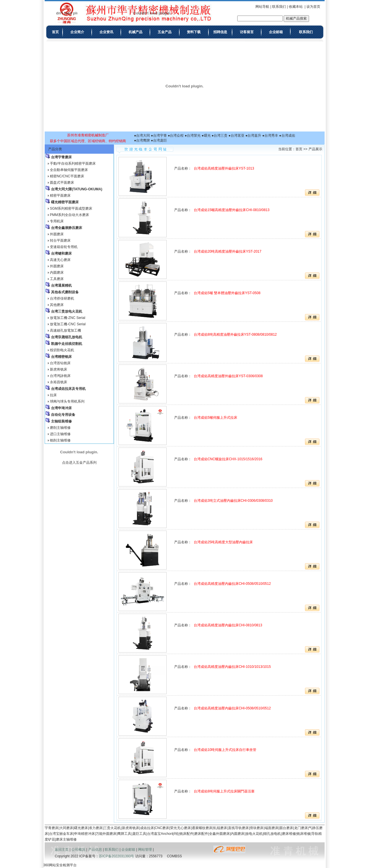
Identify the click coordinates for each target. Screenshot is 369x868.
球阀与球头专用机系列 (67, 401)
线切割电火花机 (62, 350)
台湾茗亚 (238, 136)
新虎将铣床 (59, 369)
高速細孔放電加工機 (65, 330)
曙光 (207, 136)
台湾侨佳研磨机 (62, 298)
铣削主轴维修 (60, 440)
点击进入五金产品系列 (79, 463)
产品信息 (95, 850)
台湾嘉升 (254, 136)
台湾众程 (177, 136)
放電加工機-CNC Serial (68, 324)
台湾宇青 (160, 136)
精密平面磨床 (60, 196)
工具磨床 (57, 279)
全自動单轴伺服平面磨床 (69, 170)
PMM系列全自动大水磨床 (69, 215)
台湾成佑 (288, 136)
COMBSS (174, 856)
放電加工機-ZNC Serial (68, 318)
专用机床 (57, 221)
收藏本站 (296, 7)
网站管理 (145, 850)
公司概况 (78, 850)
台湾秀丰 (271, 136)
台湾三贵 (221, 136)
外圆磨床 (57, 234)
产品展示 (315, 149)
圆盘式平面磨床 (62, 183)
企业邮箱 (128, 850)
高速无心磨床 (60, 260)
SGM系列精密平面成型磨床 (71, 208)
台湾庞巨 (160, 140)
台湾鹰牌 (143, 140)
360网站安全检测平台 (60, 865)
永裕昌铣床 (59, 382)
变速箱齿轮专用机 (64, 247)
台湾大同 (143, 136)
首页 (299, 149)
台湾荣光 (194, 136)
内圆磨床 (57, 273)
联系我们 (279, 7)
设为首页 (313, 7)
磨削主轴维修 (60, 428)
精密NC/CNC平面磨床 (67, 176)
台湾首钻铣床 (60, 363)
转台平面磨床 (60, 241)
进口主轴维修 (60, 434)
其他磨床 (57, 305)
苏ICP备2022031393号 (117, 856)
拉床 (53, 395)
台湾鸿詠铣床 (60, 376)
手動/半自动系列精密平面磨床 (73, 164)
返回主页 (62, 850)
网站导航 (262, 7)
